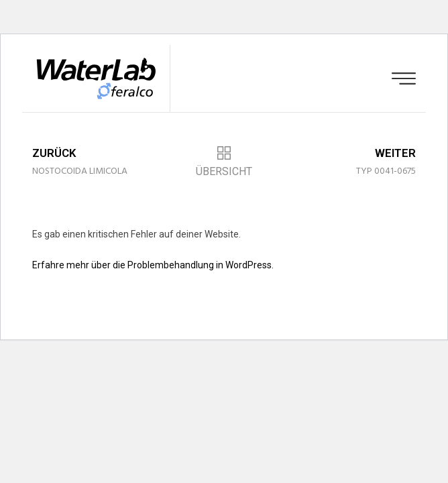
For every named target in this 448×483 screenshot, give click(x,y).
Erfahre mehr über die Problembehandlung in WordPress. (153, 265)
